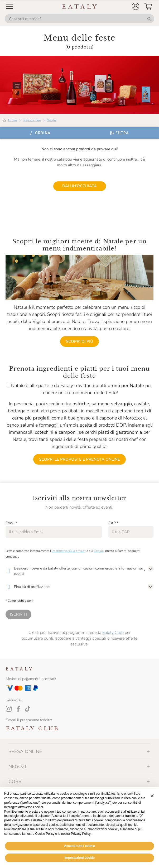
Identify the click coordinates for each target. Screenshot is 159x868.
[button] (136, 6)
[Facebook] (18, 709)
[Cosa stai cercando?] (79, 19)
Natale (51, 120)
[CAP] (131, 532)
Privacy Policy (81, 834)
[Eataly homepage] (80, 6)
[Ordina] (40, 133)
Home (12, 120)
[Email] (54, 532)
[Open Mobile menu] (9, 6)
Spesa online (32, 120)
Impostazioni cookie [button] (79, 858)
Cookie (99, 551)
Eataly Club (113, 633)
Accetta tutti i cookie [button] (79, 846)
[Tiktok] (28, 709)
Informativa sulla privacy (69, 551)
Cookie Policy (45, 834)
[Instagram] (9, 709)
